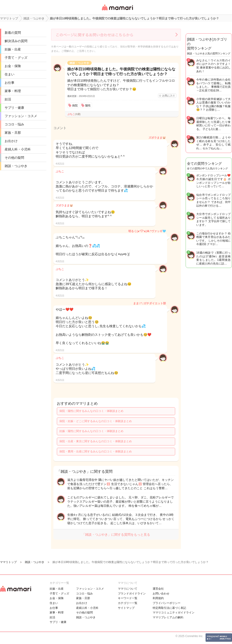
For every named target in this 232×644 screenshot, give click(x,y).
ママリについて (128, 589)
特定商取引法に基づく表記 (169, 608)
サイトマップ (126, 608)
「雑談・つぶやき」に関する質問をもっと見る (116, 535)
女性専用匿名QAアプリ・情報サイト (117, 11)
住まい (10, 74)
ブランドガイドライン (132, 594)
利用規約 (158, 598)
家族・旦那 (13, 133)
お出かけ (11, 141)
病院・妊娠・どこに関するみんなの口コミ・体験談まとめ (96, 421)
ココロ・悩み (14, 124)
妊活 (8, 99)
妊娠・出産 (13, 49)
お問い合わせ (161, 594)
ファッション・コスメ (21, 116)
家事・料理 (13, 91)
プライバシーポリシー (167, 603)
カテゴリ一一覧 (128, 603)
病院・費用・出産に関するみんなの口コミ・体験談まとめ (96, 451)
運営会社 (158, 589)
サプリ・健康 (14, 108)
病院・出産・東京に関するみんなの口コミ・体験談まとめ (96, 441)
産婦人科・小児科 (18, 149)
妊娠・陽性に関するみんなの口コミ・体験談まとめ (91, 431)
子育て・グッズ (16, 58)
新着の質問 (13, 33)
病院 (75, 106)
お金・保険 (13, 66)
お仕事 (10, 83)
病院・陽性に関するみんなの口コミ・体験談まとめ (91, 411)
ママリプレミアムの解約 (168, 617)
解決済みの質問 (16, 41)
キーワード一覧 (128, 598)
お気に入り (169, 96)
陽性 (88, 106)
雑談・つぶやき (16, 166)
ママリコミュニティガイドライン (174, 613)
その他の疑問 (14, 158)
